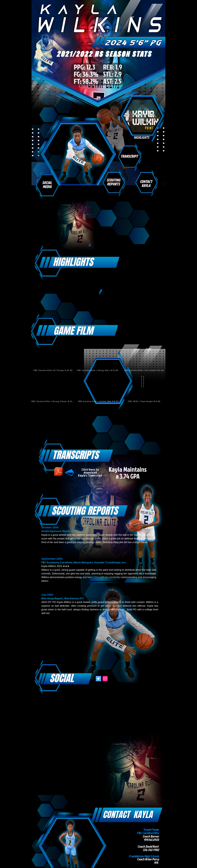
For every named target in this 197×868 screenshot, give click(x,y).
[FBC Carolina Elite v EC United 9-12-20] (144, 370)
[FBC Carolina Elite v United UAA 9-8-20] (99, 401)
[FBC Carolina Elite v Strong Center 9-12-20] (53, 401)
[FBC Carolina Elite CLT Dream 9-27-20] (53, 370)
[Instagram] (105, 679)
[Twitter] (98, 679)
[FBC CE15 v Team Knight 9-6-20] (144, 401)
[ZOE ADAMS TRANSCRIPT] (58, 474)
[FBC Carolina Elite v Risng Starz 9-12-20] (98, 370)
